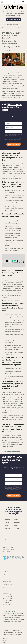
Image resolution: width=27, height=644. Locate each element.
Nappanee (7, 528)
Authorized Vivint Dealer (9, 612)
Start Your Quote (13, 144)
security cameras (12, 403)
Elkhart (7, 525)
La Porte (16, 531)
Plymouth (16, 528)
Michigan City (8, 534)
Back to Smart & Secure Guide (11, 451)
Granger (16, 519)
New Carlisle (17, 522)
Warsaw (7, 537)
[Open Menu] (2, 2)
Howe (15, 540)
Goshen (7, 531)
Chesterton (17, 537)
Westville (16, 534)
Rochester (7, 540)
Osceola (7, 522)
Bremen (16, 525)
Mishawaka (8, 519)
